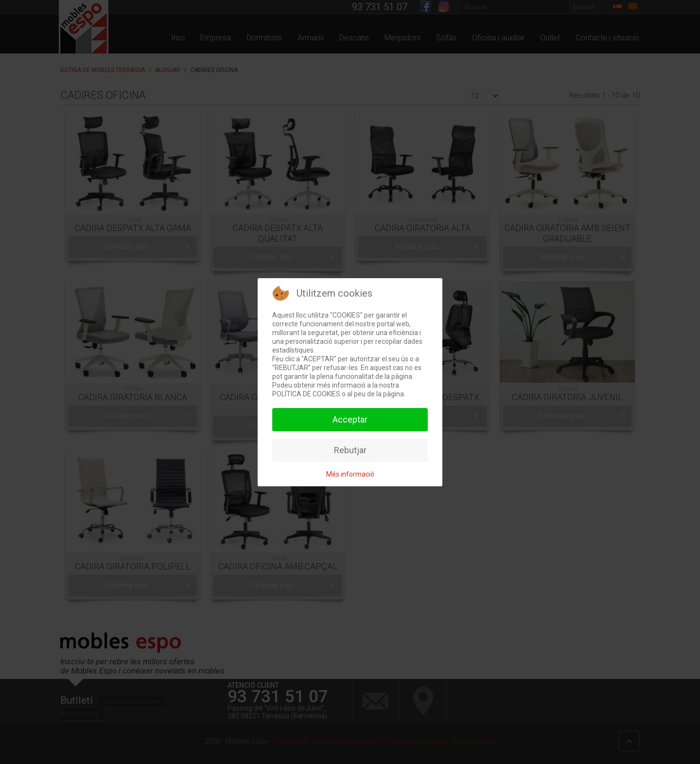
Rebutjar (350, 450)
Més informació (350, 474)
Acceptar (350, 419)
